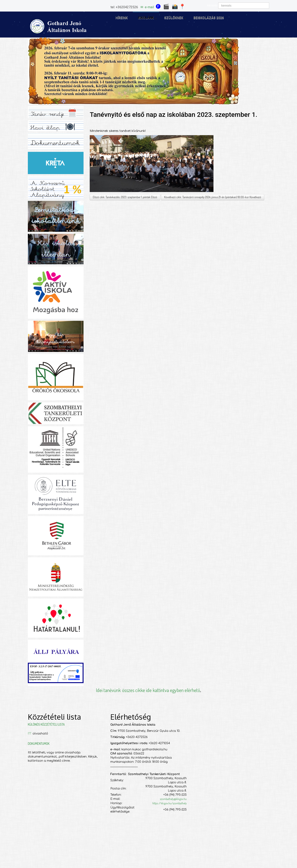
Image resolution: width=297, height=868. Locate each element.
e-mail (149, 7)
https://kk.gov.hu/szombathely (170, 803)
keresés (212, 5)
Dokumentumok (39, 744)
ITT (30, 733)
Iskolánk (147, 18)
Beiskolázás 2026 (209, 18)
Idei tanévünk (108, 690)
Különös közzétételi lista (46, 724)
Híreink (122, 18)
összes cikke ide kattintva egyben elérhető (161, 690)
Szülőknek (175, 18)
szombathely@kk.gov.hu (173, 799)
